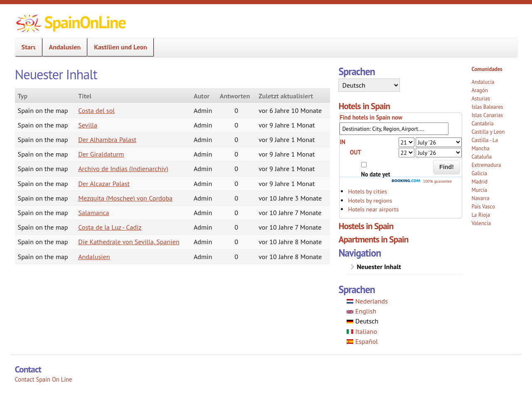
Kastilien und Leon (118, 47)
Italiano (362, 331)
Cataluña (482, 157)
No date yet (376, 174)
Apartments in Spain (373, 239)
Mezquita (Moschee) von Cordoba (125, 198)
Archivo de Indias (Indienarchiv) (123, 169)
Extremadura (486, 165)
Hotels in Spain (364, 106)
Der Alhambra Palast (107, 140)
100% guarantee (421, 181)
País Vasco (483, 207)
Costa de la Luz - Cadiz (110, 227)
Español (362, 341)
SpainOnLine (85, 22)
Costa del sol (96, 110)
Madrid (479, 182)
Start (26, 47)
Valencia (481, 223)
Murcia (479, 190)
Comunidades (487, 69)
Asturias (480, 99)
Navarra (480, 198)
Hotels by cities (367, 191)
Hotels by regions (370, 200)
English (361, 311)
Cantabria (482, 124)
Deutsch (362, 321)
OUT (356, 152)
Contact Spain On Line (44, 379)
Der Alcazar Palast (104, 184)
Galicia (479, 173)
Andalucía (483, 82)
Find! (447, 167)
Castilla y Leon (488, 132)
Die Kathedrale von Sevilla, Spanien (129, 242)
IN (342, 142)
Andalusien (63, 47)
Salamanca (94, 213)
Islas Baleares (487, 107)
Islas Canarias (487, 115)
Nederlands (367, 301)
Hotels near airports (373, 209)
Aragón (480, 90)
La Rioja (481, 215)
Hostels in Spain (366, 226)
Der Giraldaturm (101, 154)
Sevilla (88, 125)
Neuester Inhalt (379, 267)
